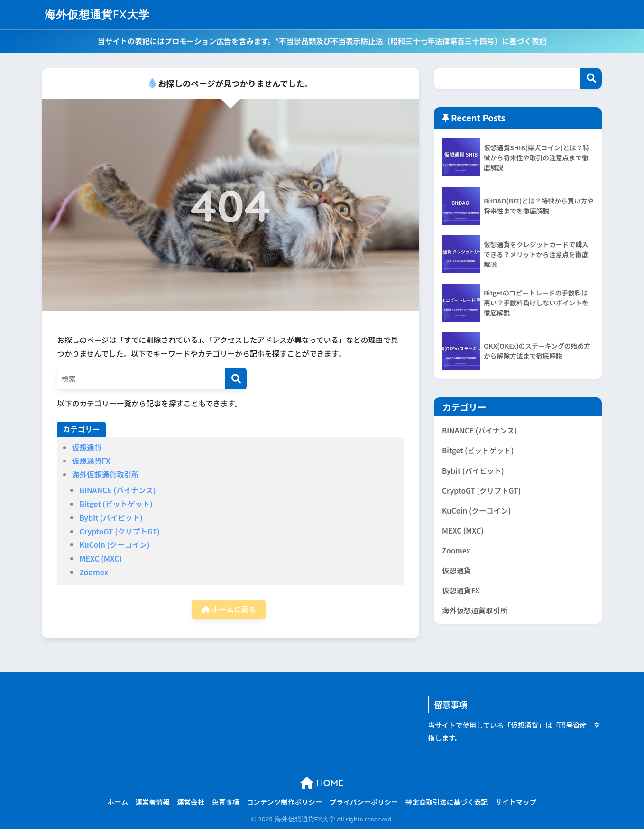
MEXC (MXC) (101, 558)
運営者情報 (152, 802)
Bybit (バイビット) (111, 518)
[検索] (236, 379)
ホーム (118, 802)
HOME (322, 783)
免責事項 (226, 802)
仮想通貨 (87, 447)
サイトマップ (516, 802)
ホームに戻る (229, 609)
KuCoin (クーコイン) (114, 545)
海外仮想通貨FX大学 (97, 14)
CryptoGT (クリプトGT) (120, 531)
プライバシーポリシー (364, 802)
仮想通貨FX (91, 461)
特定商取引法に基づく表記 (447, 802)
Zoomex (94, 572)
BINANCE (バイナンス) (117, 490)
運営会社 (191, 802)
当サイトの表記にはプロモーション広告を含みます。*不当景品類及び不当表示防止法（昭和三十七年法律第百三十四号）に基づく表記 (322, 41)
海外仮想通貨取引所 (106, 474)
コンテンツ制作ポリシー (285, 802)
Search (591, 78)
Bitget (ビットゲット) (116, 504)
